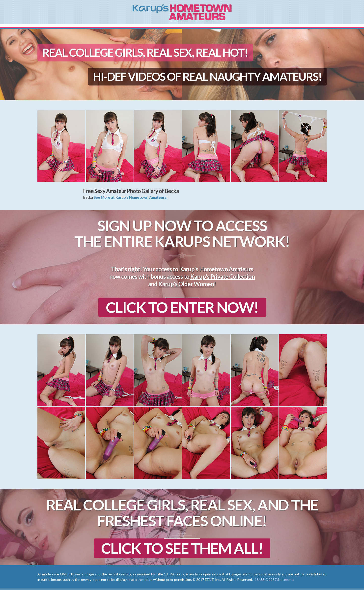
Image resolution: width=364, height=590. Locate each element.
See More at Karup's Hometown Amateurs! (131, 197)
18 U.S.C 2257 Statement (274, 579)
